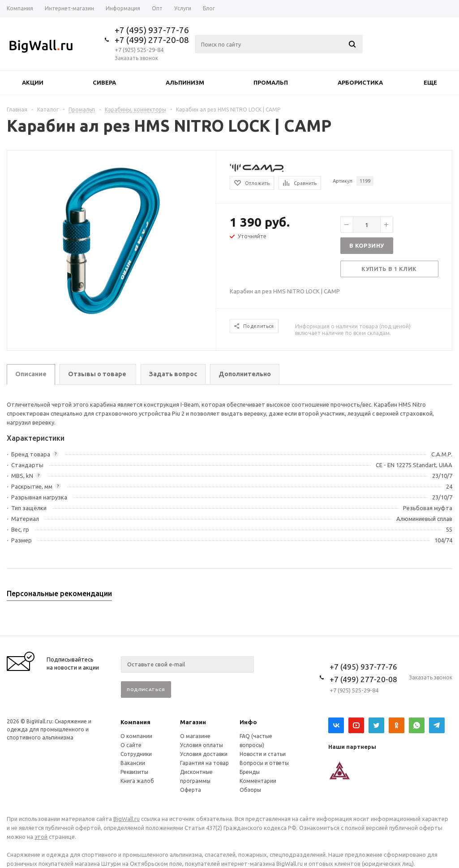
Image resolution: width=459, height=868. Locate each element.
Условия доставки (204, 754)
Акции (33, 82)
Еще (435, 82)
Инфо (248, 722)
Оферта (191, 790)
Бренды (250, 772)
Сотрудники (136, 754)
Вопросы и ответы (264, 763)
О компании (136, 736)
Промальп (271, 82)
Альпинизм (185, 82)
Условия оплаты (202, 745)
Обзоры (250, 790)
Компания (135, 722)
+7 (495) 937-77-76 (152, 30)
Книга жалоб (137, 781)
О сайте (131, 745)
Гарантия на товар (204, 763)
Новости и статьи (263, 754)
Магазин (193, 722)
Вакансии (133, 763)
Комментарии (258, 781)
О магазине (195, 736)
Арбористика (360, 82)
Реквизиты (134, 772)
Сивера (104, 82)
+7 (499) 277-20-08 (152, 40)
